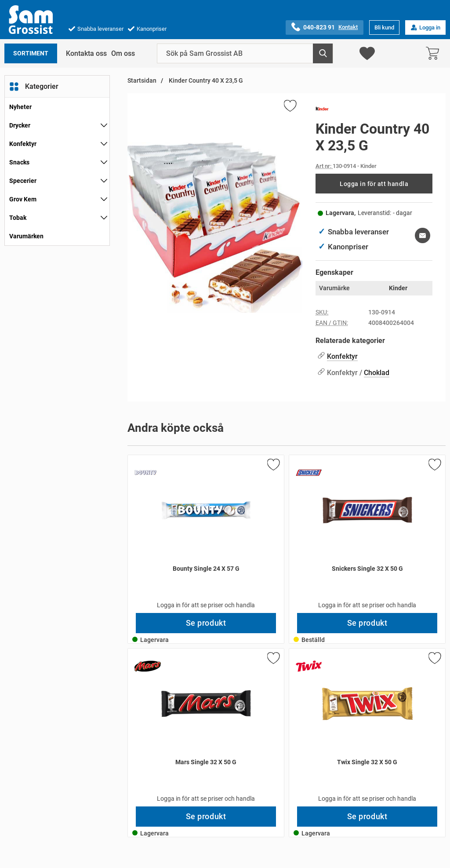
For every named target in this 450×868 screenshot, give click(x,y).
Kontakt (348, 27)
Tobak (18, 218)
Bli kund (384, 27)
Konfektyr (23, 144)
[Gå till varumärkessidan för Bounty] (145, 473)
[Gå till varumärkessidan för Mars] (148, 666)
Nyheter (20, 107)
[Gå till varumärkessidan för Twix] (309, 666)
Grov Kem (23, 199)
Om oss (123, 53)
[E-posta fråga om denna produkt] (423, 235)
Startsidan (142, 81)
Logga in (425, 27)
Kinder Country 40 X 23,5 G (205, 81)
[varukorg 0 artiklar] (435, 53)
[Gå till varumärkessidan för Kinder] (322, 110)
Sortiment (31, 53)
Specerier (23, 181)
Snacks (19, 162)
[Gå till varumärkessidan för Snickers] (309, 473)
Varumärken (26, 236)
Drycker (20, 125)
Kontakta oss (86, 53)
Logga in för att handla (374, 184)
